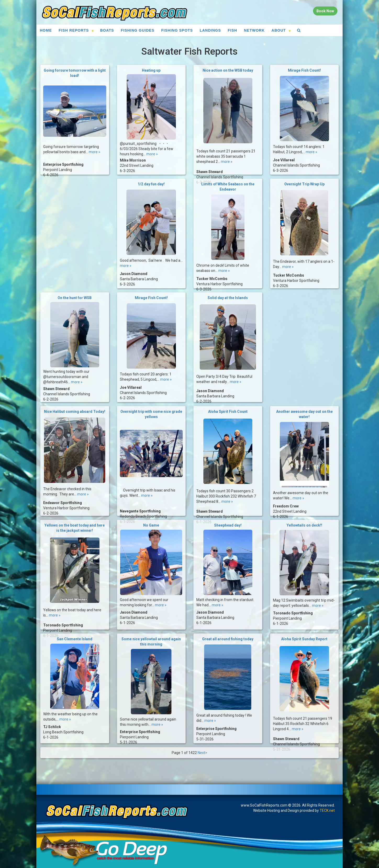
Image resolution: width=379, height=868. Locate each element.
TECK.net (327, 810)
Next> (202, 753)
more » (94, 147)
